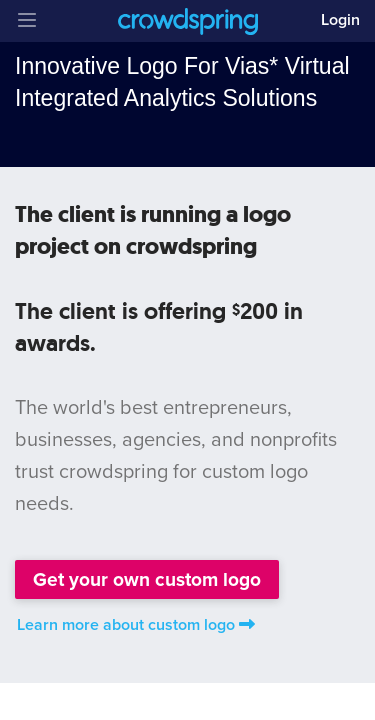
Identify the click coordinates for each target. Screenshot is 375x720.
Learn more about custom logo (136, 625)
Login (340, 20)
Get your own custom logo (147, 579)
